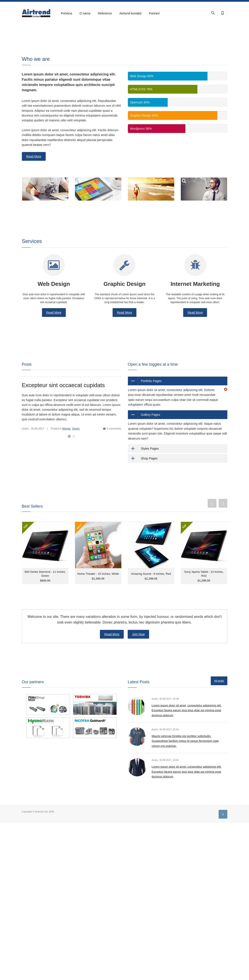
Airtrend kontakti (130, 13)
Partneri (154, 13)
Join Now (138, 636)
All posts (219, 683)
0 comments (114, 431)
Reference (105, 13)
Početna (66, 13)
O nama (85, 13)
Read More (34, 159)
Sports (76, 431)
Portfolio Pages (151, 383)
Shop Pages (149, 460)
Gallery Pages (151, 417)
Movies (66, 431)
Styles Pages (150, 451)
